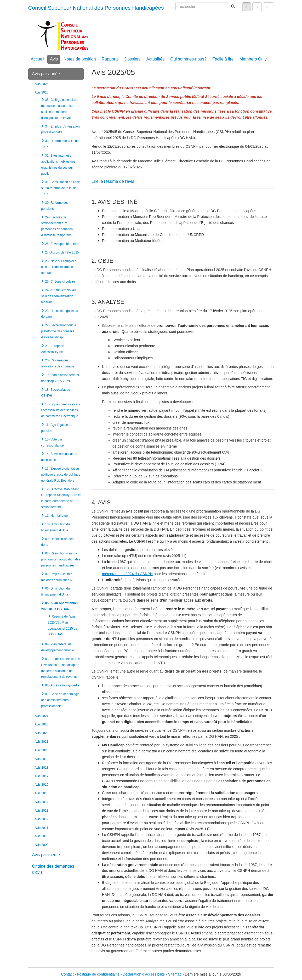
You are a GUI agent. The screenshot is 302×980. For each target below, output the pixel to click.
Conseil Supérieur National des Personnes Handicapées (96, 8)
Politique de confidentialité (98, 974)
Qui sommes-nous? (188, 59)
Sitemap (175, 974)
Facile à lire (223, 59)
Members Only (253, 59)
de (269, 7)
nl (257, 7)
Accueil (38, 59)
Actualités (155, 59)
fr (247, 7)
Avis (54, 59)
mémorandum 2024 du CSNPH (127, 574)
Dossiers (133, 59)
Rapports (110, 59)
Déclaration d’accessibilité (144, 974)
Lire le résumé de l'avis (113, 181)
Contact (67, 974)
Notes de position (80, 59)
